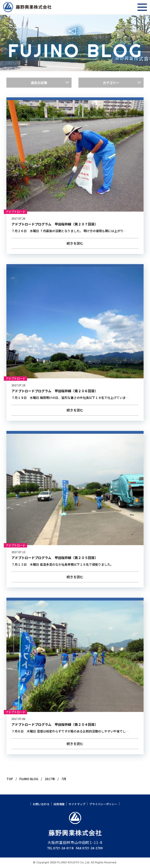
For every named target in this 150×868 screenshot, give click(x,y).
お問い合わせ (41, 804)
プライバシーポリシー (103, 804)
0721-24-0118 (63, 848)
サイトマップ (77, 804)
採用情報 (59, 804)
